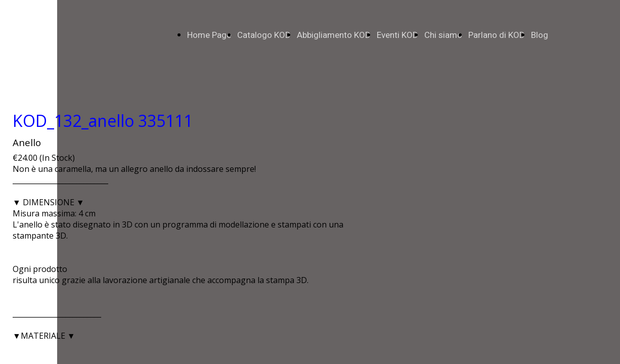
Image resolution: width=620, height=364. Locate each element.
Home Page (209, 35)
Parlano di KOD (497, 35)
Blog (540, 35)
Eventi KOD (397, 35)
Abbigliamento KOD (334, 35)
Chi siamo (443, 35)
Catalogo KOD (264, 35)
